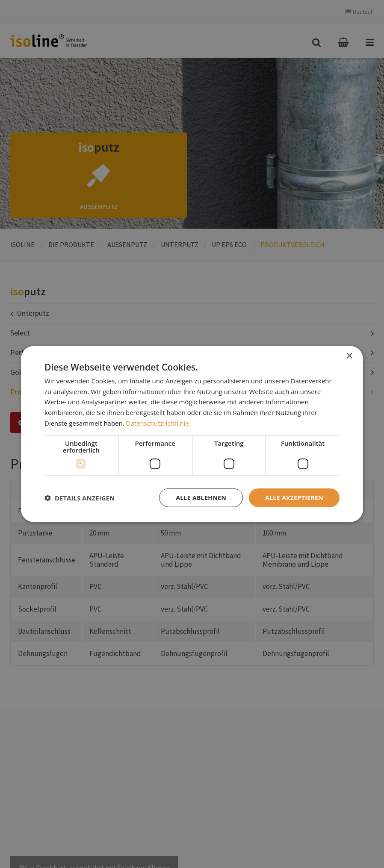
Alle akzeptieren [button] (294, 497)
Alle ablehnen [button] (201, 497)
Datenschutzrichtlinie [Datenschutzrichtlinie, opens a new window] (158, 423)
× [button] (349, 356)
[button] (80, 498)
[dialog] (192, 434)
